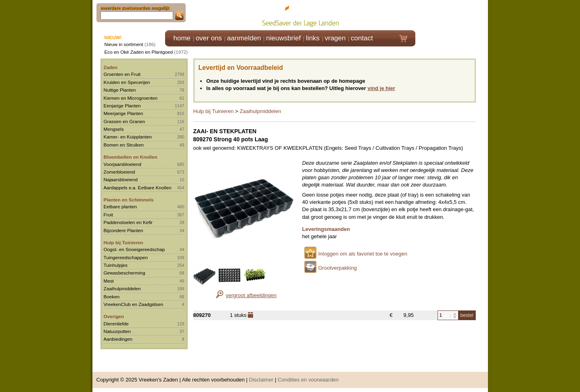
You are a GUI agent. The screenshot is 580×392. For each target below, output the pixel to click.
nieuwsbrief (283, 38)
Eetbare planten (120, 206)
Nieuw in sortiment (124, 44)
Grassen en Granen (125, 121)
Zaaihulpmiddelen (122, 288)
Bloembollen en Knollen (131, 157)
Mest (109, 281)
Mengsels (114, 129)
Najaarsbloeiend (121, 179)
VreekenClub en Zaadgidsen (134, 304)
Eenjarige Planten (122, 106)
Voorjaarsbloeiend (123, 164)
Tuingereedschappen (126, 257)
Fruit (108, 215)
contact (362, 38)
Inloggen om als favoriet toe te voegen (363, 254)
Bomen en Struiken (124, 145)
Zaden (111, 67)
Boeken (112, 297)
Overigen (114, 316)
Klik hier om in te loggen (452, 15)
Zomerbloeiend (119, 172)
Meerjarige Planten (124, 113)
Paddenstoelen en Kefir (128, 222)
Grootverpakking (338, 268)
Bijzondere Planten (124, 230)
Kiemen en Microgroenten (131, 98)
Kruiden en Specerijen (127, 82)
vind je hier (382, 88)
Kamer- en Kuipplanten (128, 137)
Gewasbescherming (125, 273)
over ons (209, 38)
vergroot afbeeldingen (251, 295)
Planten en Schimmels (129, 200)
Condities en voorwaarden (308, 380)
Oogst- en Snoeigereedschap (134, 249)
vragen (335, 38)
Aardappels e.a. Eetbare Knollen (138, 188)
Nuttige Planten (120, 90)
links (313, 38)
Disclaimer (261, 380)
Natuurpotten (117, 331)
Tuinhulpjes (116, 265)
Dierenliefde (116, 324)
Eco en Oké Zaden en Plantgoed (139, 52)
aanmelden (244, 38)
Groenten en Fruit (122, 74)
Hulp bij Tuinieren (124, 242)
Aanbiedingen (118, 339)
